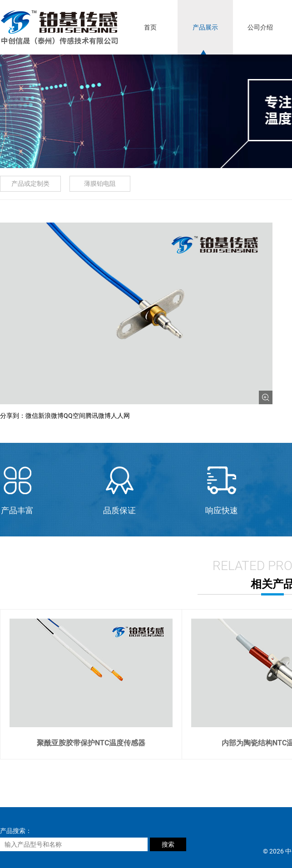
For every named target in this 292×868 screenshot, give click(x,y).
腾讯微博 (98, 416)
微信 (32, 416)
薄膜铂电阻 (100, 184)
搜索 (168, 844)
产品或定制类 (30, 184)
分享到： (13, 416)
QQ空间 (74, 416)
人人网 (120, 416)
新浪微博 (51, 416)
